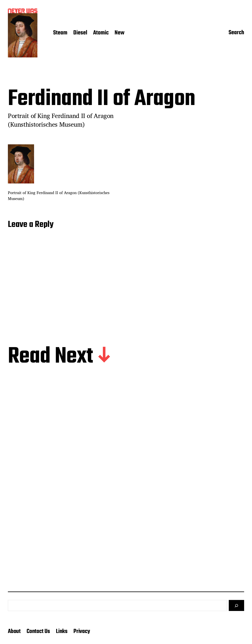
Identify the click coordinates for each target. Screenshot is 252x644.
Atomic (101, 33)
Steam (60, 33)
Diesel (80, 33)
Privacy (82, 631)
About (14, 631)
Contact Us (38, 631)
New (120, 33)
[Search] (236, 605)
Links (62, 631)
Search (236, 33)
